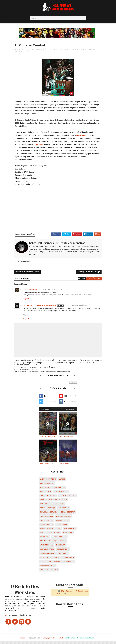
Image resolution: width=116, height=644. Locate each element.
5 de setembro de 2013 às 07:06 (76, 307)
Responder (27, 300)
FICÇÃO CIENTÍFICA (68, 514)
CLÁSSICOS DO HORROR (67, 497)
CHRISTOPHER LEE (61, 493)
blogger (82, 280)
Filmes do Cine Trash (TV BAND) (68, 465)
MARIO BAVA (61, 547)
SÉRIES (56, 559)
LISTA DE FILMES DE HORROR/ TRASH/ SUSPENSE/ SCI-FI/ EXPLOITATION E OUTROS (48, 438)
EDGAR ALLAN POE (57, 505)
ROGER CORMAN (62, 555)
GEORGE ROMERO (63, 522)
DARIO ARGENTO (46, 501)
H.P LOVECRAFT (61, 526)
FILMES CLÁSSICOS (47, 522)
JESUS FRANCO (68, 534)
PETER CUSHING (63, 551)
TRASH (42, 563)
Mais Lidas (45, 411)
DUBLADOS (44, 505)
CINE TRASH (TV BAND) (67, 50)
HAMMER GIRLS (70, 530)
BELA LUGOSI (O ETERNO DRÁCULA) (52, 489)
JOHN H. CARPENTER (59, 538)
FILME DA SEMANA (22, 52)
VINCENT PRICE (68, 563)
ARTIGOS (62, 481)
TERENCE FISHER (68, 559)
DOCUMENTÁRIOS (61, 501)
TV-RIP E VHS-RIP (54, 563)
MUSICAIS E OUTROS (47, 551)
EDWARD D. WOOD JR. (47, 509)
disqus (90, 280)
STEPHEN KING (45, 559)
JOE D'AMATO (44, 538)
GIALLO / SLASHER (46, 526)
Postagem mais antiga (89, 273)
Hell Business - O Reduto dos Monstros (39, 307)
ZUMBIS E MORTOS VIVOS (49, 571)
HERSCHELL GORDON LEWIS (50, 534)
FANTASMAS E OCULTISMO (87, 50)
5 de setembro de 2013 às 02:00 (51, 291)
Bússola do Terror (31, 291)
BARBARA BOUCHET (47, 485)
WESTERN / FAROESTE (48, 567)
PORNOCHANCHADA (47, 555)
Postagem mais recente (27, 273)
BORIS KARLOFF (45, 493)
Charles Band (82, 136)
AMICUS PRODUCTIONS (48, 481)
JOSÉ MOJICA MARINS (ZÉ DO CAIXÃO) (53, 542)
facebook (98, 280)
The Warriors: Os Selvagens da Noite (48, 465)
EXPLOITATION (63, 509)
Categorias (71, 411)
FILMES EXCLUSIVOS (64, 518)
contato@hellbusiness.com (20, 619)
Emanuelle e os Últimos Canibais (68, 438)
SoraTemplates (35, 641)
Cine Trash (39, 145)
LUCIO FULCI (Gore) (46, 547)
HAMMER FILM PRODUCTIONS (50, 530)
